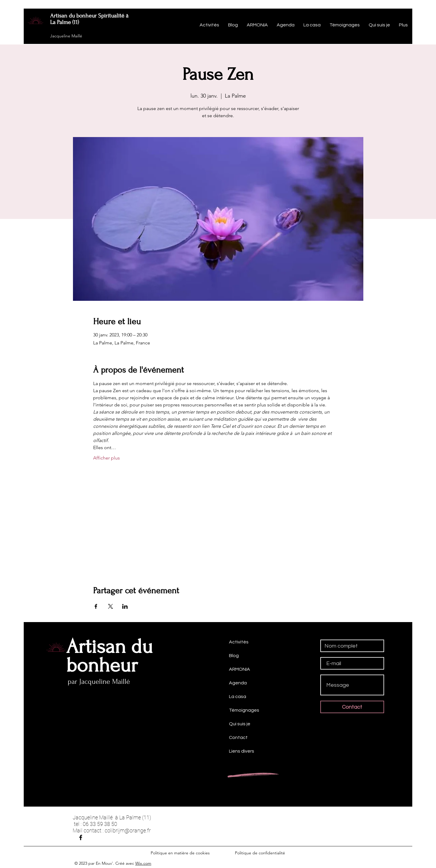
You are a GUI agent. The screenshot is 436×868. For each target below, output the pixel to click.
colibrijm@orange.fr (128, 830)
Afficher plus (106, 458)
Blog (234, 656)
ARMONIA (240, 669)
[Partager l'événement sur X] (110, 606)
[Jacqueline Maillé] (81, 837)
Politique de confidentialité (260, 853)
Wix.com (143, 863)
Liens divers (242, 751)
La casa (238, 697)
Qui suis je (240, 724)
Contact (238, 737)
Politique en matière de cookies (181, 853)
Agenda (238, 683)
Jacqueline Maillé (66, 36)
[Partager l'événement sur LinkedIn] (125, 606)
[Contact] (352, 707)
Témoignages (244, 710)
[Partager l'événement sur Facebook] (96, 606)
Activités (239, 642)
